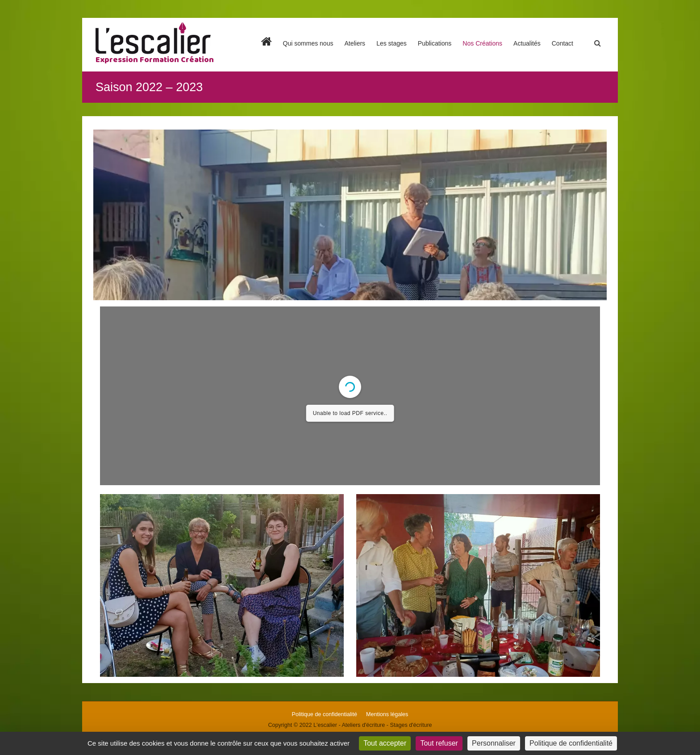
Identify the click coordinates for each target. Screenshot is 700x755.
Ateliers (355, 43)
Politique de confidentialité (325, 714)
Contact (562, 43)
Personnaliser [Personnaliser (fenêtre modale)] (494, 743)
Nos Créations (482, 43)
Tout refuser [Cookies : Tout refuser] (439, 743)
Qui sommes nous (308, 43)
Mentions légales (387, 714)
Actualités (527, 43)
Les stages (392, 43)
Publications (435, 43)
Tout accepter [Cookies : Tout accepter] (385, 743)
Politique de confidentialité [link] (571, 743)
